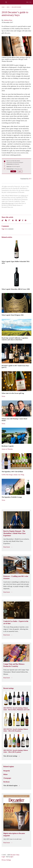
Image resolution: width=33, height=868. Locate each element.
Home (3, 7)
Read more (8, 547)
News (8, 7)
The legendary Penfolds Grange (12, 497)
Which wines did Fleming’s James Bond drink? (14, 420)
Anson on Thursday (7, 449)
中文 (30, 2)
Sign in (4, 229)
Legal (3, 857)
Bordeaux (7, 782)
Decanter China (17, 2)
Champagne (7, 778)
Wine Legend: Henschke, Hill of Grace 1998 (16, 289)
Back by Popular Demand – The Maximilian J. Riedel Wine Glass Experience (15, 533)
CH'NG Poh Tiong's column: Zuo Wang (13, 475)
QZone (13, 220)
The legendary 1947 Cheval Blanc (12, 472)
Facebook (23, 220)
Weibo (3, 220)
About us (23, 196)
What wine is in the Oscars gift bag (13, 393)
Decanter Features (16, 7)
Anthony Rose (8, 20)
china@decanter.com (8, 203)
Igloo (12, 857)
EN (27, 2)
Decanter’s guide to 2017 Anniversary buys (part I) (15, 366)
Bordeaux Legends (8, 446)
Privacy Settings (6, 860)
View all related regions (12, 786)
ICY (30, 179)
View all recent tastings (11, 756)
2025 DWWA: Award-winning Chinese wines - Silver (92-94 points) (16, 730)
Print (26, 220)
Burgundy (7, 771)
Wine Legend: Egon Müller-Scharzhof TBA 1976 (16, 262)
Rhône (5, 774)
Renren (16, 220)
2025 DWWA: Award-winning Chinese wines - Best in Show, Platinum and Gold (16, 709)
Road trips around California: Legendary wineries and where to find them (15, 339)
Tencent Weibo (9, 220)
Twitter (20, 220)
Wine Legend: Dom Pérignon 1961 (13, 315)
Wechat (6, 220)
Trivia (3, 396)
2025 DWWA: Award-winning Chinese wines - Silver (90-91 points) (16, 751)
